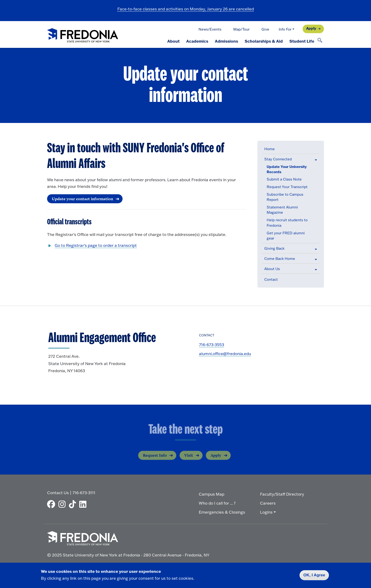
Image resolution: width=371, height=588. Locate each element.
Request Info (155, 459)
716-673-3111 (84, 493)
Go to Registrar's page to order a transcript (96, 245)
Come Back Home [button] (280, 259)
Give (265, 29)
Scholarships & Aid (264, 41)
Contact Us (58, 493)
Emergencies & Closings (222, 512)
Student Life (302, 41)
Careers (268, 503)
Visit (189, 459)
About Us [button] (272, 269)
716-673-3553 (212, 345)
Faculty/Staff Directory (282, 494)
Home (269, 149)
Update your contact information (82, 199)
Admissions (226, 41)
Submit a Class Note (284, 179)
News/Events (210, 29)
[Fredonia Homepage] (83, 36)
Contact (271, 279)
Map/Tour (241, 29)
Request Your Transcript (287, 187)
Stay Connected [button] (278, 159)
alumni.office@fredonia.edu (225, 354)
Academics (197, 41)
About (173, 41)
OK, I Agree (314, 575)
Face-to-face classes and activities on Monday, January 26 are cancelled (186, 9)
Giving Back (274, 248)
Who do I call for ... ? (217, 503)
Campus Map (212, 494)
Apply (311, 28)
